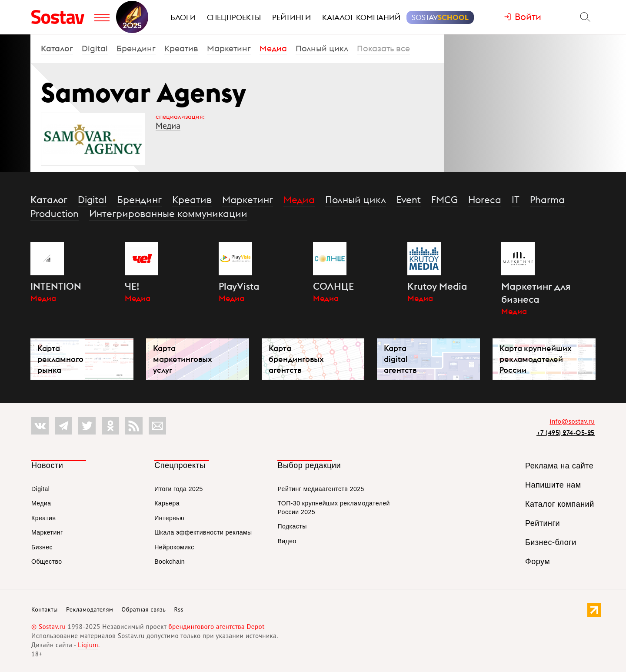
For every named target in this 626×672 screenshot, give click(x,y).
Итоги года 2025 (179, 489)
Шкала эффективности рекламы (203, 532)
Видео (287, 541)
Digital (95, 48)
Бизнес (42, 547)
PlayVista (239, 286)
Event (409, 200)
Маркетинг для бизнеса (536, 293)
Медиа (273, 48)
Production (55, 214)
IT (516, 200)
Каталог (57, 48)
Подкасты (292, 526)
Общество (47, 562)
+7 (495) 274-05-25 (566, 433)
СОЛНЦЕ (333, 286)
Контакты (45, 609)
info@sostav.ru (572, 421)
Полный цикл (322, 48)
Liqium (88, 645)
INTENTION (56, 286)
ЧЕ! (132, 286)
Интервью (169, 518)
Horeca (485, 200)
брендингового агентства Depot (216, 627)
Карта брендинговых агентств (296, 359)
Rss (179, 609)
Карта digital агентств (400, 359)
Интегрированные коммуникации (168, 214)
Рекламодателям (90, 609)
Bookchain (170, 562)
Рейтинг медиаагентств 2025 (321, 489)
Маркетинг (229, 48)
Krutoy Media (437, 286)
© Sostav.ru (48, 627)
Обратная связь (144, 609)
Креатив (181, 48)
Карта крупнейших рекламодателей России (536, 359)
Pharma (547, 200)
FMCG (445, 200)
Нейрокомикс (174, 547)
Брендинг (136, 48)
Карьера (167, 503)
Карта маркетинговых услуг (183, 359)
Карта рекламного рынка (60, 359)
